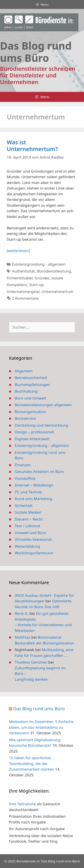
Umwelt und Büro (31, 533)
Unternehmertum (57, 292)
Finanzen (23, 465)
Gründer (42, 278)
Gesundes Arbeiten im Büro (39, 471)
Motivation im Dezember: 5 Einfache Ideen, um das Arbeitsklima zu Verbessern (41, 727)
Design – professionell (34, 432)
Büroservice (25, 418)
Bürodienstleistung (54, 271)
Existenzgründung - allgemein (39, 264)
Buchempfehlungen (32, 385)
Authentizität (23, 271)
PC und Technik (28, 492)
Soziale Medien (28, 512)
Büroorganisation (30, 412)
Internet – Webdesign (34, 485)
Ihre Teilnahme (22, 804)
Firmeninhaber (20, 278)
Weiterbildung (27, 546)
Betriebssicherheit (31, 378)
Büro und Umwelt (31, 398)
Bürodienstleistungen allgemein (43, 405)
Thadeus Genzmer (31, 662)
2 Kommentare (25, 298)
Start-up (36, 285)
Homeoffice (25, 478)
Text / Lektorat (28, 526)
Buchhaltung (26, 391)
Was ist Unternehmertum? (32, 145)
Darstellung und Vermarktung (42, 425)
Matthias (23, 637)
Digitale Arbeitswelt (32, 439)
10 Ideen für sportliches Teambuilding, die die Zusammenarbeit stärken (31, 763)
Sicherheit (24, 506)
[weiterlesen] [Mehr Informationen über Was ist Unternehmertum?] (18, 251)
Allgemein (24, 371)
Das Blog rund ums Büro (39, 709)
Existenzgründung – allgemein (42, 445)
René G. (22, 613)
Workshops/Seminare (34, 553)
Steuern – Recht (29, 519)
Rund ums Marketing (34, 499)
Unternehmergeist (23, 292)
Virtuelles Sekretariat (33, 539)
